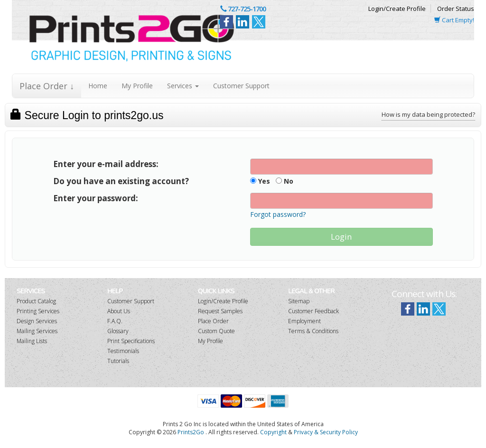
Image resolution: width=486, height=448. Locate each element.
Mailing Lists (32, 341)
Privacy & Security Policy (326, 432)
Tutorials (118, 361)
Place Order (213, 321)
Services (183, 86)
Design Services (37, 321)
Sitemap (299, 301)
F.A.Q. (115, 321)
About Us (119, 311)
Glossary (118, 331)
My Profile (137, 86)
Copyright (273, 432)
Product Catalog (36, 301)
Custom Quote (216, 331)
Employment (304, 321)
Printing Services (38, 311)
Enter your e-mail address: (106, 164)
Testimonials (123, 351)
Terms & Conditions (313, 331)
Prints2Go (191, 432)
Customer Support (241, 86)
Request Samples (220, 311)
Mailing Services (37, 331)
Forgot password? (278, 214)
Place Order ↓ (47, 86)
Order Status (456, 9)
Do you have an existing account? (121, 181)
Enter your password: (96, 198)
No (285, 181)
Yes (260, 181)
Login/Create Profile (397, 9)
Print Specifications (131, 341)
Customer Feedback (313, 311)
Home (98, 86)
